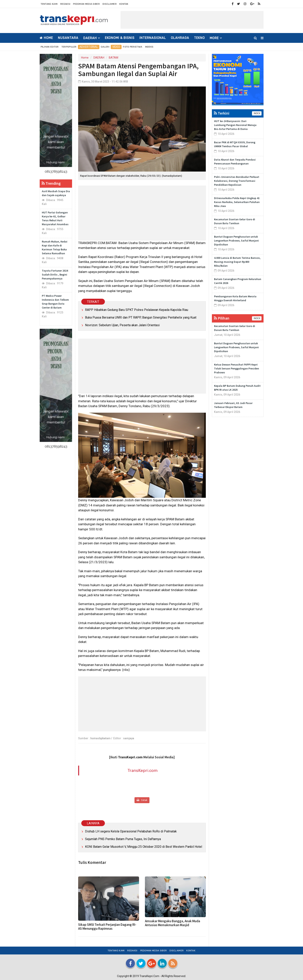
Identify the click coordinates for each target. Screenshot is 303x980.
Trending (51, 183)
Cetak (142, 800)
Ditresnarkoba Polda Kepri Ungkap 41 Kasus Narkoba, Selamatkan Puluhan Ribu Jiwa (237, 202)
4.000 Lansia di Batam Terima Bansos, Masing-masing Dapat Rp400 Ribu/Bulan (237, 262)
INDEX (257, 113)
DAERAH (99, 58)
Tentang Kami (49, 4)
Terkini (222, 113)
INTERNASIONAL (153, 38)
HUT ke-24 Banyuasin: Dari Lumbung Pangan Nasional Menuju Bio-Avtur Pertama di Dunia (235, 125)
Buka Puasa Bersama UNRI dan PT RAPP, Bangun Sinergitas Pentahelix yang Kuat (141, 317)
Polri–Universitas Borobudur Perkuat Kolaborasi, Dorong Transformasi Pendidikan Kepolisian (237, 181)
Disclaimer (110, 4)
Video (116, 47)
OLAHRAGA (180, 38)
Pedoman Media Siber (86, 4)
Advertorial (89, 47)
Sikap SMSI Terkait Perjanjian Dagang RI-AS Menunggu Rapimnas (107, 927)
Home (46, 38)
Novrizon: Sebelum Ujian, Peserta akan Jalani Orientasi (122, 325)
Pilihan (222, 318)
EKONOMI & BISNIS (120, 38)
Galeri (105, 47)
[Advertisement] (192, 20)
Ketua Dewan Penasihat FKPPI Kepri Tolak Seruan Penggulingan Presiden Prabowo (237, 368)
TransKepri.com (142, 770)
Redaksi (65, 4)
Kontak (124, 4)
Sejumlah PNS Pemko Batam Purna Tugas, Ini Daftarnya (123, 839)
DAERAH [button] (90, 38)
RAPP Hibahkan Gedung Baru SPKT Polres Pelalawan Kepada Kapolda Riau (137, 310)
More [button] (214, 38)
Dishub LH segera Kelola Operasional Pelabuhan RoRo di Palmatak (131, 831)
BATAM (114, 58)
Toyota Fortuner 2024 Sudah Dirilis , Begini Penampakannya (55, 275)
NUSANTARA (68, 38)
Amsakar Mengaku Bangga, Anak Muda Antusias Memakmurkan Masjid (173, 923)
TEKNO (199, 38)
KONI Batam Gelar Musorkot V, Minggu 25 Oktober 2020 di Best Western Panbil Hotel (144, 847)
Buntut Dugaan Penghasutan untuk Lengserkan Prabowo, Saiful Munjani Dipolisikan (236, 241)
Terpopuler (69, 47)
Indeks (149, 47)
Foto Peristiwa (133, 47)
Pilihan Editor (50, 47)
